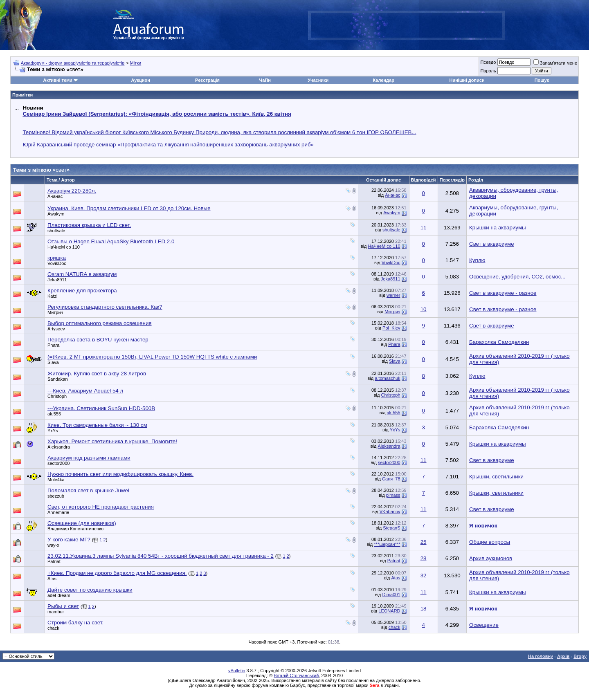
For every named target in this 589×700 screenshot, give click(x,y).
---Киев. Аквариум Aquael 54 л (85, 391)
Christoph (57, 396)
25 (424, 542)
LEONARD (389, 611)
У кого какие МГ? (69, 540)
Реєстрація (207, 80)
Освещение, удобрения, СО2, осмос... (517, 277)
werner (393, 295)
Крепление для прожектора (82, 291)
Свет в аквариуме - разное (503, 293)
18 (424, 609)
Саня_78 (391, 479)
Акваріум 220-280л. (72, 191)
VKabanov (390, 512)
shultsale (56, 231)
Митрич (55, 312)
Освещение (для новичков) (82, 523)
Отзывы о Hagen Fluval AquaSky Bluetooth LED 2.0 (111, 241)
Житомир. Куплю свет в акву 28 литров (97, 374)
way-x (53, 545)
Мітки (136, 63)
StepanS (391, 528)
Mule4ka (56, 480)
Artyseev (56, 329)
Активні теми (57, 80)
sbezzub (56, 496)
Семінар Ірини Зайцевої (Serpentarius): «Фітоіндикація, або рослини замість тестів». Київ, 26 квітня (157, 114)
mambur (56, 612)
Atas (52, 579)
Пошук (542, 80)
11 (424, 228)
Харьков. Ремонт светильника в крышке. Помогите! (112, 441)
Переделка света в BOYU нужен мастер (98, 340)
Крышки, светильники (496, 477)
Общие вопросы (490, 542)
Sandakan (58, 379)
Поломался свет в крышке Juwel (88, 490)
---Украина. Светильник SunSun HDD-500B (101, 408)
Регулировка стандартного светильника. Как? (105, 307)
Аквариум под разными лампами (89, 458)
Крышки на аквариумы (498, 228)
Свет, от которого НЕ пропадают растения (101, 507)
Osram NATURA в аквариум (82, 274)
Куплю (477, 260)
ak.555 (54, 414)
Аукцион (140, 80)
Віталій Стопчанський (296, 675)
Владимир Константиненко (75, 529)
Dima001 (391, 595)
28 (424, 558)
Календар (383, 80)
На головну (541, 656)
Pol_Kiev (391, 328)
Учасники (318, 80)
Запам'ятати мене (555, 63)
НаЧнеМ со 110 (64, 247)
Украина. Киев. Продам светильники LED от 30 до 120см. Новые (129, 208)
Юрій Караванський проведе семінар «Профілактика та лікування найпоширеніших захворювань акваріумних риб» (168, 145)
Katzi (52, 296)
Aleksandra (59, 447)
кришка (57, 258)
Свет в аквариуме (492, 244)
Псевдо (488, 62)
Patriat (54, 561)
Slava (53, 362)
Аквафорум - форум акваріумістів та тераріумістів (73, 63)
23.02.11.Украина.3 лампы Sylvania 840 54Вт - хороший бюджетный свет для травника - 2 (161, 556)
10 (424, 309)
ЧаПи (265, 80)
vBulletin (237, 671)
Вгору (580, 656)
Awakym (56, 214)
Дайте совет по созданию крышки (90, 590)
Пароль (488, 71)
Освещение (484, 625)
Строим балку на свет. (75, 623)
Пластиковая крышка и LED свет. (89, 225)
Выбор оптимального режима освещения (100, 323)
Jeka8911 (57, 280)
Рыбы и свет (63, 606)
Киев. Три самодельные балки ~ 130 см (97, 425)
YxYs (53, 431)
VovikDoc (57, 263)
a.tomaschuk (387, 378)
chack (53, 628)
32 (424, 575)
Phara (53, 345)
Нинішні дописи (467, 80)
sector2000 (58, 463)
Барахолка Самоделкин (499, 342)
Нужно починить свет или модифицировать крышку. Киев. (120, 474)
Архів (563, 656)
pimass (393, 495)
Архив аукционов (491, 558)
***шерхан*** (387, 544)
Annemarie (58, 512)
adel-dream (59, 595)
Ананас (55, 196)
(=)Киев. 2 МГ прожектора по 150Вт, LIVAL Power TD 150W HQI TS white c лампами (152, 357)
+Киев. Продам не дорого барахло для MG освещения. (117, 573)
